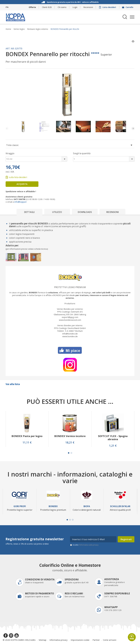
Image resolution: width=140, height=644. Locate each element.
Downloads (85, 212)
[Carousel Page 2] (71, 453)
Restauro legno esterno (38, 29)
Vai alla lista (13, 384)
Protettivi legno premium (70, 287)
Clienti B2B (47, 7)
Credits (32, 640)
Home (8, 29)
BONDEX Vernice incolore (70, 436)
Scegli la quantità (82, 153)
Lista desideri (108, 7)
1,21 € (113, 446)
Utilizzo (57, 212)
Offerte (32, 7)
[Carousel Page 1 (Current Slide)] (69, 453)
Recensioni (88, 7)
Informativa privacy (59, 640)
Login (75, 7)
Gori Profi (20, 506)
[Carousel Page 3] (73, 520)
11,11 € (27, 443)
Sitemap (43, 640)
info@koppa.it (20, 202)
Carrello (128, 7)
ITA (7, 7)
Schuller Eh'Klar (120, 506)
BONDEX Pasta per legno (27, 436)
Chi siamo (62, 7)
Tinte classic (12, 145)
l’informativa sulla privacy (89, 545)
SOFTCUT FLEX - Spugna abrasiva (113, 438)
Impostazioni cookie (80, 640)
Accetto (86, 545)
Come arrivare (110, 640)
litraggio (10, 153)
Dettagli (29, 212)
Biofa (87, 506)
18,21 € (70, 443)
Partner (96, 640)
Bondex (53, 506)
